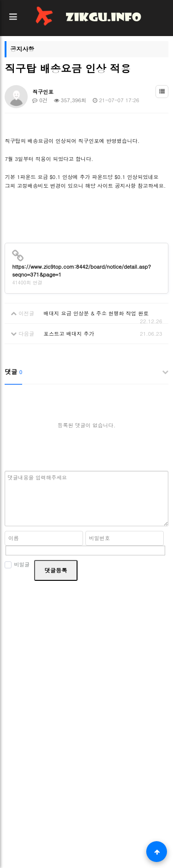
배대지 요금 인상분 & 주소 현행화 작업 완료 (96, 313)
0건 (40, 100)
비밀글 (17, 564)
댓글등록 (56, 570)
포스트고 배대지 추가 (69, 333)
